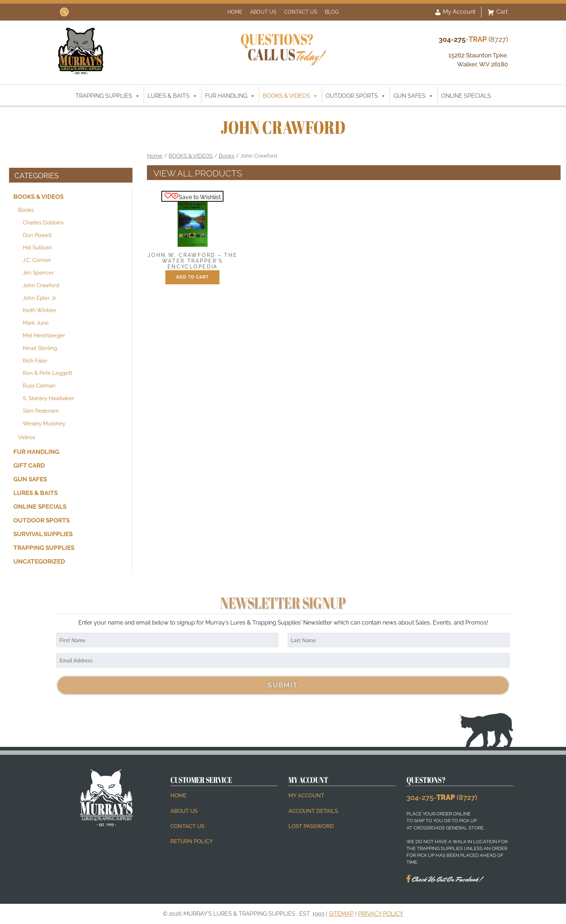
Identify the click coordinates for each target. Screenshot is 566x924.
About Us (263, 12)
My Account (455, 12)
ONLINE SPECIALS (466, 96)
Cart (497, 12)
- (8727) (473, 39)
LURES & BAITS (173, 96)
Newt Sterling (40, 348)
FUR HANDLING (230, 96)
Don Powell (37, 235)
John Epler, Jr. (40, 298)
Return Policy (192, 841)
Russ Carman (39, 386)
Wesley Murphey (44, 423)
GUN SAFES (413, 96)
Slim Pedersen (41, 411)
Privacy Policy (381, 914)
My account (306, 796)
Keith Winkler (40, 310)
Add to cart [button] (192, 277)
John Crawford (41, 285)
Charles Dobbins (43, 223)
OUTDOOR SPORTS (356, 96)
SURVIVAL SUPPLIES (43, 534)
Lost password (311, 826)
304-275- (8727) (442, 797)
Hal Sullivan (37, 248)
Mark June (36, 323)
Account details (313, 811)
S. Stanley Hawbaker (48, 398)
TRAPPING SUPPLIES (108, 96)
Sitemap (341, 914)
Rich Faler (35, 361)
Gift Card (29, 465)
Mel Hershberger (44, 336)
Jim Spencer (38, 273)
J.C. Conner (37, 260)
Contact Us (301, 12)
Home (235, 12)
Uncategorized (39, 561)
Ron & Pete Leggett (47, 373)
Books (26, 210)
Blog (332, 12)
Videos (27, 437)
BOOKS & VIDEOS (290, 96)
